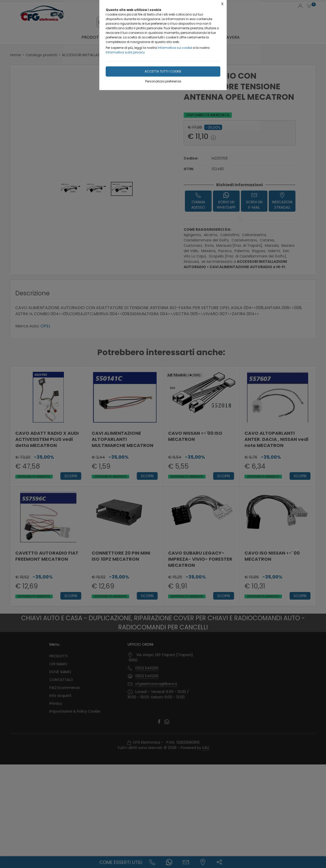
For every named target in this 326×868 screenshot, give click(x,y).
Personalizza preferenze (163, 81)
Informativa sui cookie (175, 48)
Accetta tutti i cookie (163, 71)
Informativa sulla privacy (125, 52)
